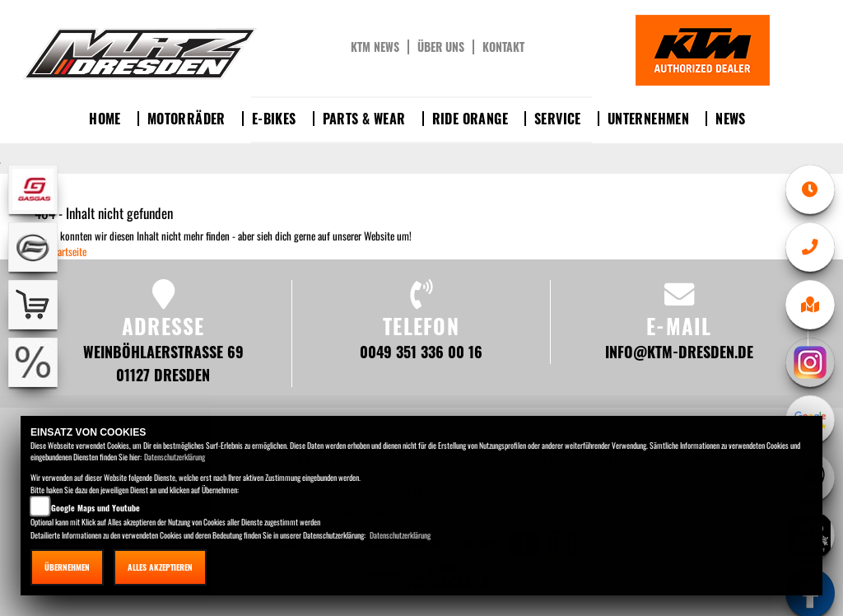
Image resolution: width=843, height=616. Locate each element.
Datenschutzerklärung (175, 457)
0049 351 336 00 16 (421, 351)
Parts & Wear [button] (364, 119)
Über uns (441, 47)
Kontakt (503, 47)
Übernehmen (67, 567)
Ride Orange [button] (470, 119)
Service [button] (558, 119)
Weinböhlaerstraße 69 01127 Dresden (163, 363)
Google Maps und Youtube (95, 508)
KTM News (375, 47)
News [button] (731, 119)
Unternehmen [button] (648, 119)
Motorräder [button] (186, 119)
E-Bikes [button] (274, 119)
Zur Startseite (61, 251)
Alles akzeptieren (160, 567)
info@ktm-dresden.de (679, 351)
